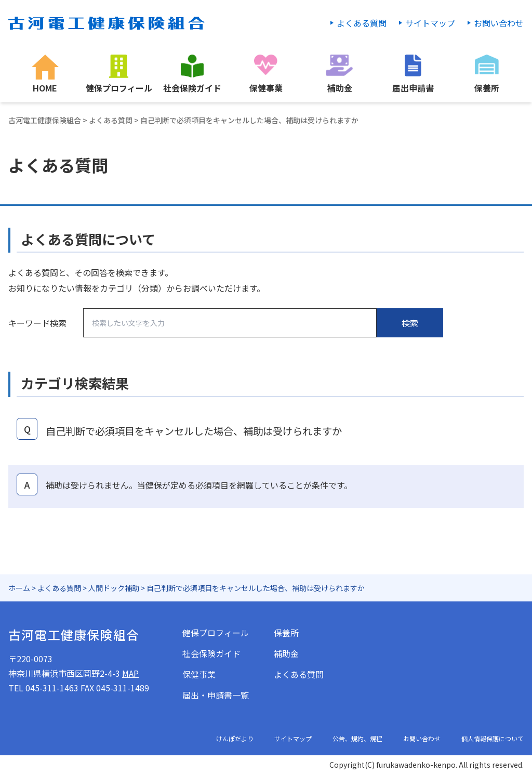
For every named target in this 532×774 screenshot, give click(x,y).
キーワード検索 (37, 323)
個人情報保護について (493, 739)
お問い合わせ (499, 23)
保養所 (286, 633)
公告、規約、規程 (357, 739)
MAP (130, 673)
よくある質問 (362, 23)
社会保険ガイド (211, 653)
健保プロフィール (216, 633)
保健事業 (199, 674)
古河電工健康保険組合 (45, 120)
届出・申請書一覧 (216, 695)
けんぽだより (235, 739)
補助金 (286, 653)
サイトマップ (430, 23)
